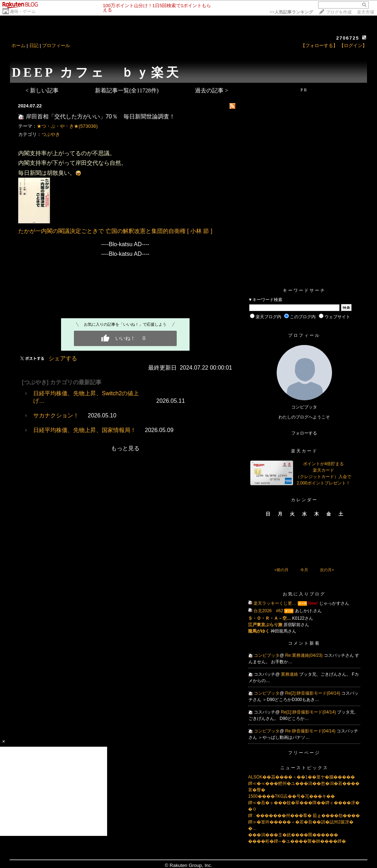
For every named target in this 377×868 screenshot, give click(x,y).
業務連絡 (290, 674)
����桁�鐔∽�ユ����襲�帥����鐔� (297, 841)
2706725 (348, 38)
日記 (34, 45)
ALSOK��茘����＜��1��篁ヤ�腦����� (301, 777)
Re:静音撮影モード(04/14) (311, 731)
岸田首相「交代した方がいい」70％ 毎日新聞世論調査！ (100, 116)
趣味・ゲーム (23, 11)
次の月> (327, 570)
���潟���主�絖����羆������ (293, 835)
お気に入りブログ (304, 594)
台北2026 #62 (268, 611)
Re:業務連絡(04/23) (305, 655)
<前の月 (281, 570)
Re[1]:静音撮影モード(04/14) (309, 712)
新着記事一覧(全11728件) (127, 90)
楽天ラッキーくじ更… (275, 603)
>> (291, 12)
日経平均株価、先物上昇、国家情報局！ (85, 430)
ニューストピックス (304, 768)
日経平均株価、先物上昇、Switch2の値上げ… (86, 397)
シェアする (63, 358)
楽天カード (304, 451)
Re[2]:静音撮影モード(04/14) (313, 693)
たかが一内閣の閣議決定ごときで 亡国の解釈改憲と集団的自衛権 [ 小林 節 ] (115, 231)
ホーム (18, 45)
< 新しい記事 (42, 90)
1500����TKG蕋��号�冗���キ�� (291, 796)
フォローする (304, 433)
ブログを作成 (339, 12)
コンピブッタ (267, 655)
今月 (304, 570)
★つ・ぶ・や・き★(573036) (67, 126)
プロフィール (56, 45)
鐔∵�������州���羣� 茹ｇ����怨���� (304, 816)
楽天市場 (366, 12)
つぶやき (51, 134)
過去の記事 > (212, 90)
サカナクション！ (56, 415)
